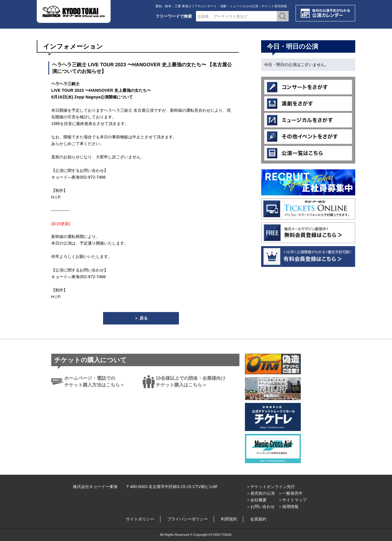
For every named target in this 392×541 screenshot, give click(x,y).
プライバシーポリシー (188, 519)
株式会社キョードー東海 (95, 487)
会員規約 (258, 519)
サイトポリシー (140, 519)
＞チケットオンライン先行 (271, 487)
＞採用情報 (288, 507)
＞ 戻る (141, 318)
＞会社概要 (257, 500)
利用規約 (229, 519)
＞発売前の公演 (261, 493)
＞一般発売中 (290, 493)
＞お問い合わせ (261, 507)
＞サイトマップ (292, 500)
